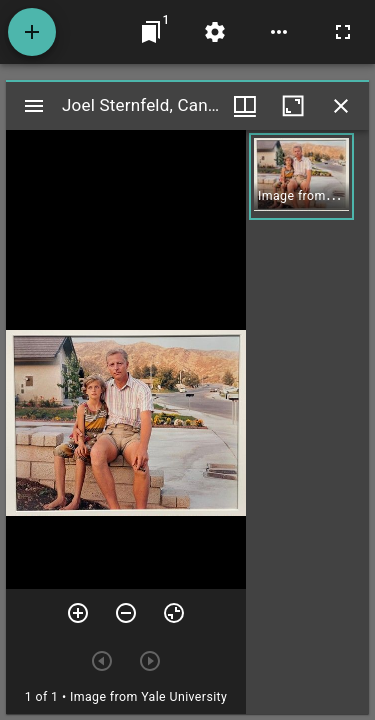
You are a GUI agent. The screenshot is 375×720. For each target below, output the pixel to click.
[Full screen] (343, 32)
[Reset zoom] (174, 613)
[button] (301, 176)
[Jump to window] (151, 32)
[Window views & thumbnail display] (245, 106)
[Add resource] (32, 32)
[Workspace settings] (215, 32)
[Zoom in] (78, 613)
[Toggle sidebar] (34, 106)
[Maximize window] (293, 106)
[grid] (307, 422)
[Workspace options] (279, 32)
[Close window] (341, 106)
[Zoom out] (126, 613)
